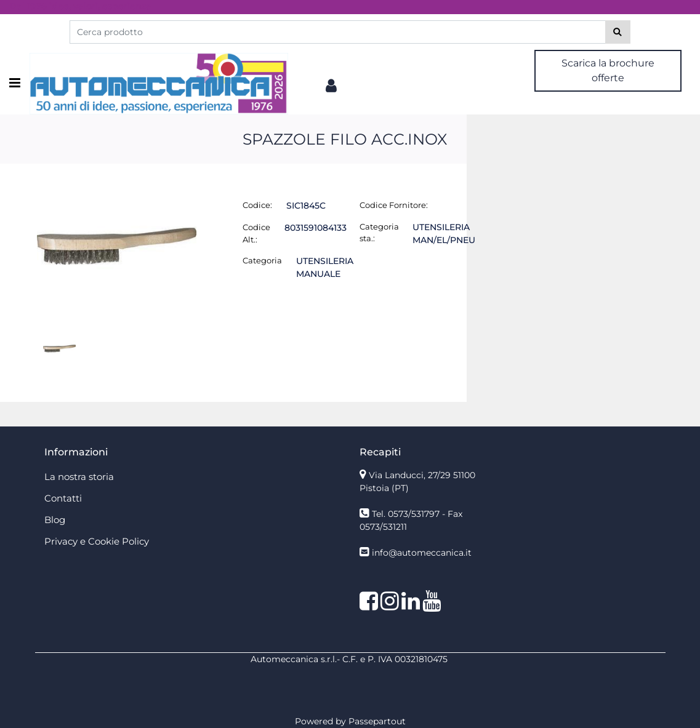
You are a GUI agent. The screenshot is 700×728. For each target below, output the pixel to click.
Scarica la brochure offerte (608, 70)
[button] (618, 32)
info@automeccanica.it (422, 553)
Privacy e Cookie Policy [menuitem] (97, 541)
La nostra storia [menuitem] (79, 477)
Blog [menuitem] (55, 520)
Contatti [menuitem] (63, 498)
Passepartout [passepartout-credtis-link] (377, 721)
